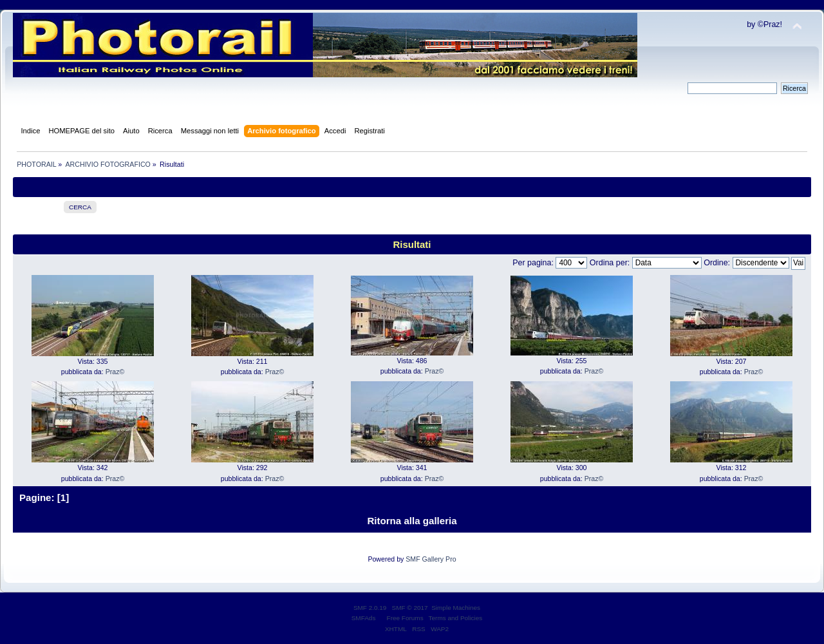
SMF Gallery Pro (431, 559)
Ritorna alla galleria (412, 521)
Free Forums (405, 618)
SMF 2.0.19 (370, 608)
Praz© (115, 372)
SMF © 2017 (410, 608)
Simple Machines (456, 608)
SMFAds (364, 618)
